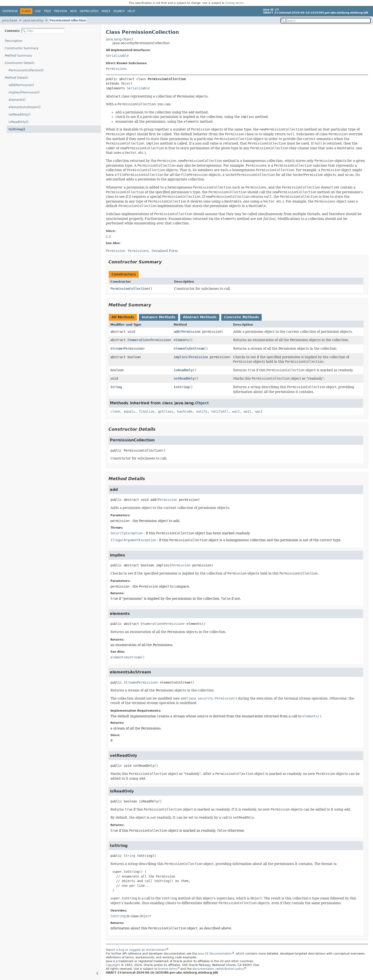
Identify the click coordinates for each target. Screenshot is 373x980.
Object (127, 83)
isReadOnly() (18, 122)
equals (129, 411)
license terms (235, 3)
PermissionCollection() (26, 70)
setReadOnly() (20, 114)
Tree (47, 11)
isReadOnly (183, 370)
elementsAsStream (189, 348)
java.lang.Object (120, 39)
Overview (10, 11)
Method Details (16, 78)
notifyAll (220, 411)
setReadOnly (184, 378)
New (73, 11)
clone (115, 411)
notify (202, 411)
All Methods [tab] (123, 317)
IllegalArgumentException (133, 540)
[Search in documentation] (326, 21)
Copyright (113, 965)
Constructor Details (20, 63)
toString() (17, 129)
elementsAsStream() (25, 107)
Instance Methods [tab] (159, 317)
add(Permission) (21, 85)
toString (181, 387)
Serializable (117, 56)
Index (106, 11)
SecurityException (127, 533)
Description (14, 41)
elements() (17, 100)
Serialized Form (165, 251)
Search (119, 11)
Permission (191, 332)
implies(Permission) (24, 92)
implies (180, 357)
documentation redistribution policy (218, 969)
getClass (166, 411)
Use (38, 11)
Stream (116, 348)
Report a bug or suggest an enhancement (136, 950)
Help (131, 11)
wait (236, 411)
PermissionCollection (68, 20)
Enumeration (138, 340)
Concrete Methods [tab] (241, 317)
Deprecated (89, 11)
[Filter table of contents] (43, 31)
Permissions (116, 69)
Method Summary (18, 56)
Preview (61, 11)
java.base (10, 20)
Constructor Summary (22, 48)
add (177, 332)
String (116, 387)
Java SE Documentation (215, 954)
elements (181, 340)
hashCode (185, 411)
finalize (147, 411)
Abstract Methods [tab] (200, 317)
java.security (33, 20)
